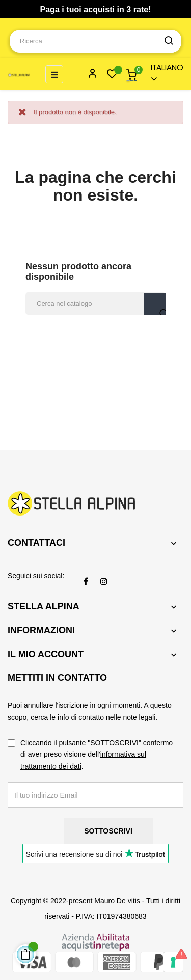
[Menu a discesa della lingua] (162, 74)
